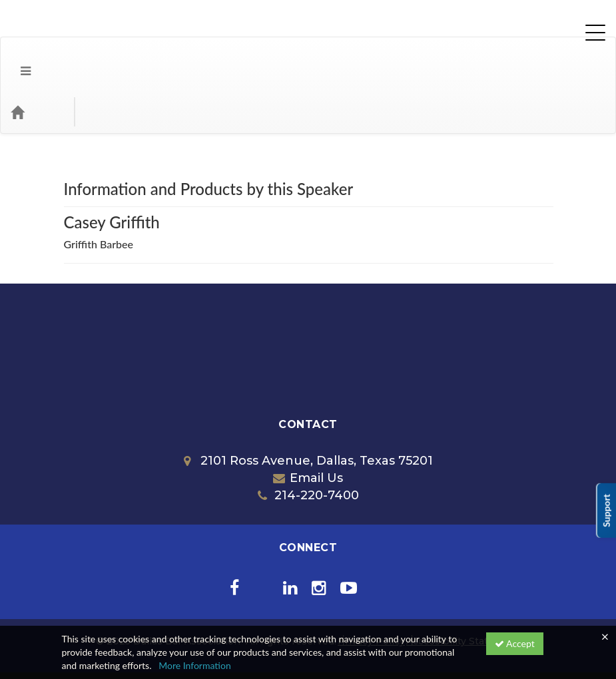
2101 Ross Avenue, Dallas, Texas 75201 (308, 407)
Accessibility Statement (463, 588)
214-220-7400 (308, 442)
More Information (195, 665)
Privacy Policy (371, 588)
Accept (515, 643)
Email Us (308, 425)
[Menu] (16, 59)
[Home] (37, 59)
